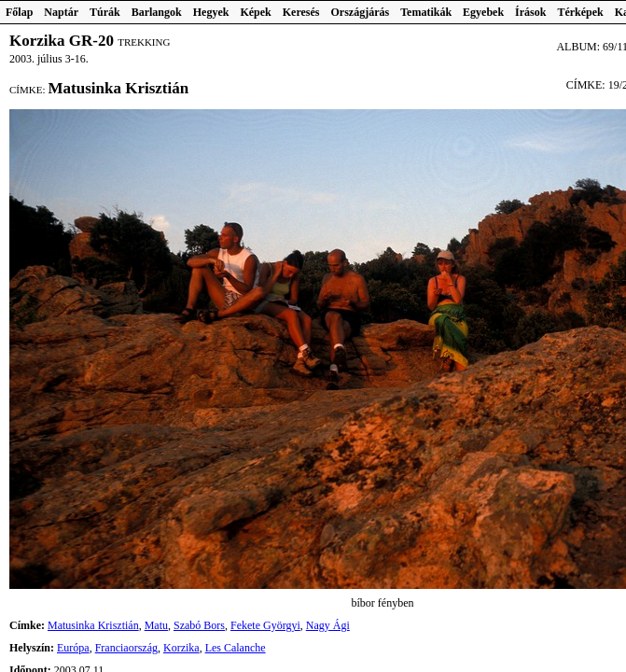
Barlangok (157, 12)
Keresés (301, 12)
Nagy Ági (328, 625)
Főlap (19, 12)
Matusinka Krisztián (93, 625)
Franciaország (126, 648)
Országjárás (361, 12)
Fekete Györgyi (265, 625)
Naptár (61, 12)
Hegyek (211, 12)
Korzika (181, 648)
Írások (530, 12)
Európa (73, 648)
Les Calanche (236, 648)
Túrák (105, 12)
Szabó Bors (199, 625)
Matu (156, 625)
